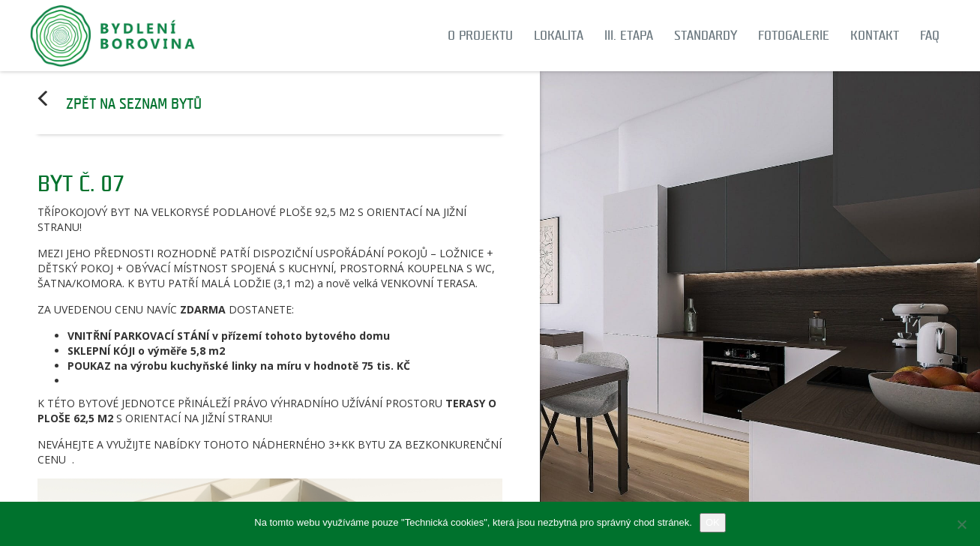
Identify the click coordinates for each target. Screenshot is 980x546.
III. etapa (629, 36)
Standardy (706, 36)
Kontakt (875, 36)
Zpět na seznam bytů (134, 104)
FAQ (930, 36)
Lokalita (559, 36)
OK (713, 522)
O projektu (480, 36)
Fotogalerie (794, 36)
